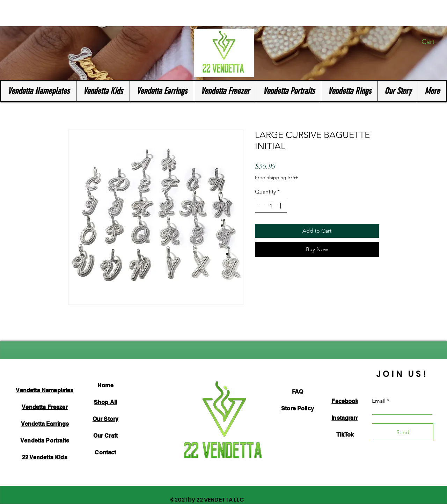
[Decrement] (261, 206)
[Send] (403, 432)
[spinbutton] (271, 206)
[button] (433, 42)
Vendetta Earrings (45, 424)
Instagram (345, 418)
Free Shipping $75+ (277, 177)
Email (379, 401)
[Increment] (281, 206)
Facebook (345, 401)
